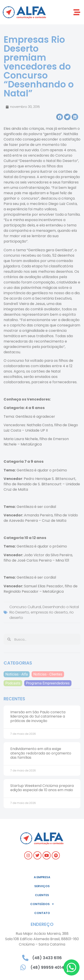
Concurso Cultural (25, 607)
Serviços (42, 886)
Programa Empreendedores (48, 683)
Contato (42, 913)
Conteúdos (42, 904)
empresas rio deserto (49, 612)
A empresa (42, 877)
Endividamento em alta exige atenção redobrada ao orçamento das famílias (41, 753)
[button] (77, 12)
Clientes (42, 895)
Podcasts (13, 683)
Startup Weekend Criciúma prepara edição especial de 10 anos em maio (42, 788)
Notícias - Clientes (48, 674)
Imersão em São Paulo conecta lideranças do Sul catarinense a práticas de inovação (38, 716)
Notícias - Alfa (17, 674)
